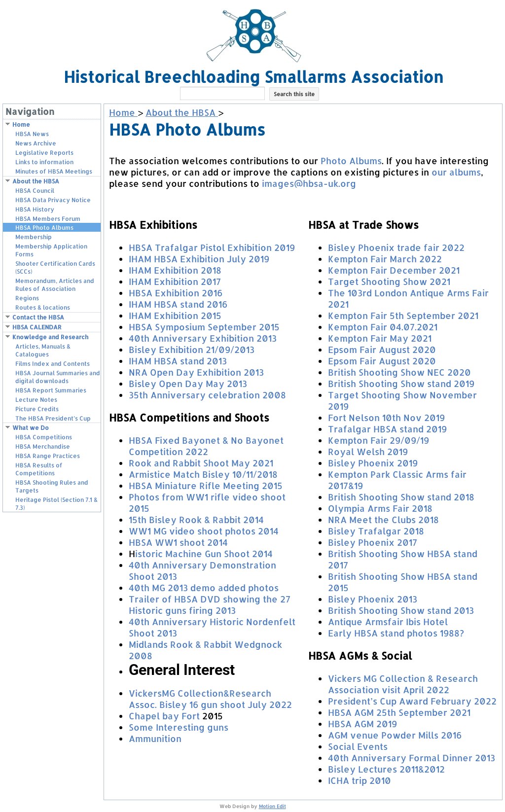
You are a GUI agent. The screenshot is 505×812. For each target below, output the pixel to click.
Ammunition (155, 738)
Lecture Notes (36, 400)
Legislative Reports (44, 153)
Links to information (44, 162)
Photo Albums (351, 160)
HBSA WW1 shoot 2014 (178, 542)
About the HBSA (36, 181)
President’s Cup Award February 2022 (412, 701)
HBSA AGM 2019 (362, 724)
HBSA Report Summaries (51, 390)
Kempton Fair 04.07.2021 (383, 327)
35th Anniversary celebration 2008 (207, 395)
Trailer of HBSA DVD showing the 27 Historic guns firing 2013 (210, 604)
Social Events (358, 746)
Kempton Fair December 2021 (394, 270)
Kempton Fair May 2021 (380, 338)
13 (272, 338)
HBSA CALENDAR (37, 327)
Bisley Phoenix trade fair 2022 (396, 247)
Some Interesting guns (179, 727)
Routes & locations (43, 307)
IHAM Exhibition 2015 (175, 315)
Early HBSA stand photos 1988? (396, 633)
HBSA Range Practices (48, 456)
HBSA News (32, 134)
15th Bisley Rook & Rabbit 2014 (196, 519)
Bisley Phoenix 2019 (373, 463)
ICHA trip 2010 (360, 780)
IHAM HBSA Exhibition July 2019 (199, 259)
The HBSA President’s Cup (53, 418)
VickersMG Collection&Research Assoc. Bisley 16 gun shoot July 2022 (210, 699)
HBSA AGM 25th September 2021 (399, 712)
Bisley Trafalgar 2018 (376, 531)
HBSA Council (35, 191)
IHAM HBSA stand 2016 (178, 304)
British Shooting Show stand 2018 (401, 497)
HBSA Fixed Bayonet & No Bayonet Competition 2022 (206, 446)
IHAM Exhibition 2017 (175, 281)
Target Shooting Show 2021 (389, 281)
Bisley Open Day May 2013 (188, 383)
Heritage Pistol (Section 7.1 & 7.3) (56, 504)
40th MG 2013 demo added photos (204, 587)
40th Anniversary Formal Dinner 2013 (412, 758)
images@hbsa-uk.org (309, 183)
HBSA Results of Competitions (39, 469)
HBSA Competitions (44, 437)
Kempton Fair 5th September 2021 (403, 315)
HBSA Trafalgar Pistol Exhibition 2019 (212, 247)
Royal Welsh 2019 (368, 451)
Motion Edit (272, 806)
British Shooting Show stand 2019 (401, 383)
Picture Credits (37, 409)
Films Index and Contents (53, 364)
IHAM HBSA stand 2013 (178, 361)
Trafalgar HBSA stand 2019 (387, 429)
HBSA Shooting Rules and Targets (52, 486)
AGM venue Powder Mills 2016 (395, 735)
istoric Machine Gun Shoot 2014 (204, 553)
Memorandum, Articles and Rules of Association (55, 285)
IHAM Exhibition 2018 (175, 270)
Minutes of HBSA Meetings (54, 171)
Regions (27, 298)
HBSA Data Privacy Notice (53, 200)
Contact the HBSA (38, 317)
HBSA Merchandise (43, 446)
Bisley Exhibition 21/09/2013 (192, 349)
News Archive (36, 143)
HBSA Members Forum (48, 219)
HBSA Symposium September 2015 (204, 327)
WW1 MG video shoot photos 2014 (204, 531)
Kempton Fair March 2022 (385, 259)
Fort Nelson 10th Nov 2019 (386, 417)
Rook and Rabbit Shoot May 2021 (201, 463)
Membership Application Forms (51, 250)
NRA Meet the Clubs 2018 (383, 519)
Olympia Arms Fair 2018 (380, 508)
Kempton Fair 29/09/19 (379, 440)
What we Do (31, 428)
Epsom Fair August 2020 (382, 349)
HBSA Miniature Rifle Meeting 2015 (206, 485)
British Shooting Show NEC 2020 (399, 372)
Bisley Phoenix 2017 (373, 542)
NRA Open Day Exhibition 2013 (196, 372)
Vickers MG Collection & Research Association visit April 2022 (403, 684)
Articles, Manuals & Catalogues (43, 350)
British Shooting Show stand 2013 (401, 610)
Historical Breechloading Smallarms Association (253, 77)
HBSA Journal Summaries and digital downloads (58, 377)
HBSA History (35, 209)
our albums (456, 172)
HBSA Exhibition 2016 (176, 293)
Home (21, 124)
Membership (34, 237)
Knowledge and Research (50, 337)
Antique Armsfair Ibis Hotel (388, 621)
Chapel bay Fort (164, 716)
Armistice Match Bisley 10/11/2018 (203, 474)
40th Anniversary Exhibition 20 (198, 338)
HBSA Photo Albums (44, 228)
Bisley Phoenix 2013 (373, 599)
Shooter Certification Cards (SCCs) (55, 267)
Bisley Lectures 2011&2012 (386, 769)
